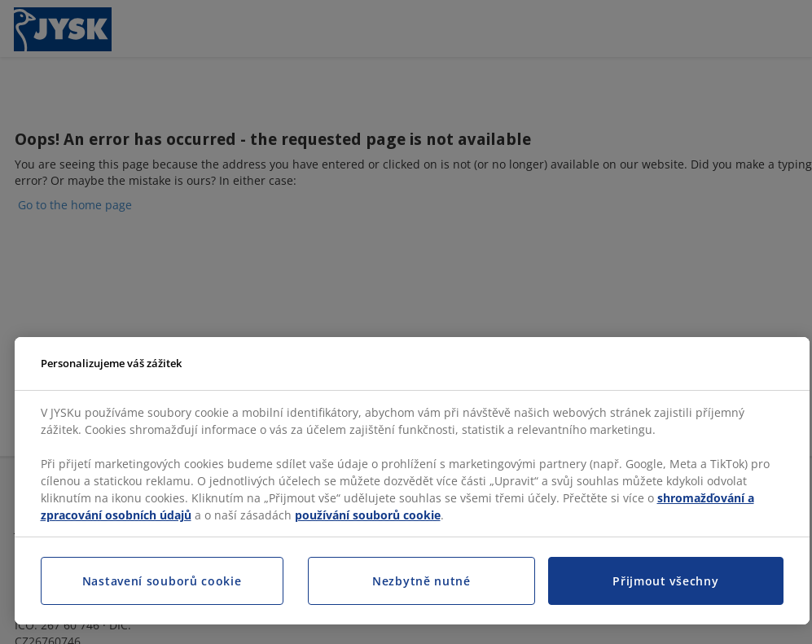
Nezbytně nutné (421, 581)
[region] (412, 481)
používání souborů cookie (368, 515)
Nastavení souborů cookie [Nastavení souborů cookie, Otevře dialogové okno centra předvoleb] (162, 581)
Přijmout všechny (665, 581)
